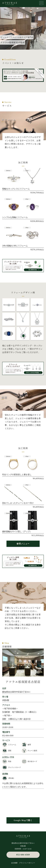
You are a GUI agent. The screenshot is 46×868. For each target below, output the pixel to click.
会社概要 (14, 863)
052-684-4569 (8, 736)
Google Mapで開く (23, 820)
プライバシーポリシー (27, 863)
